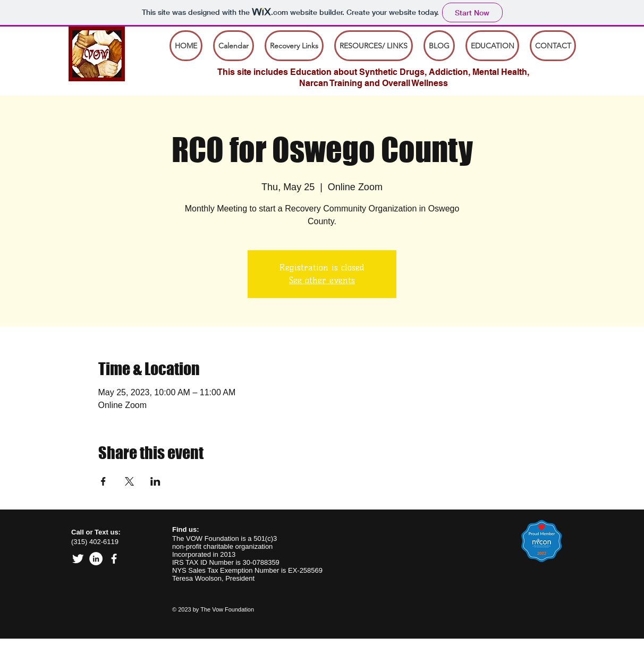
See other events (322, 280)
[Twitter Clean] (78, 559)
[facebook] (114, 559)
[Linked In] (96, 559)
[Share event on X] (129, 481)
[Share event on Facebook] (103, 481)
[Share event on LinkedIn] (155, 481)
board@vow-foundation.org (103, 657)
